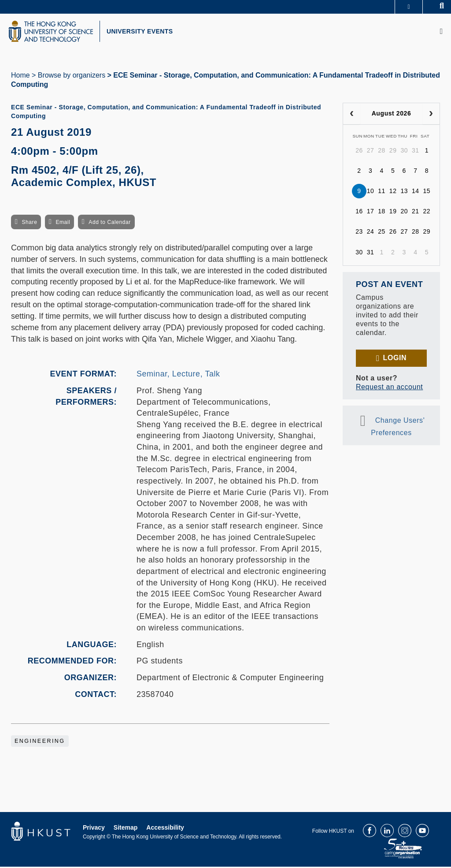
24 (371, 233)
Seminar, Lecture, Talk (178, 375)
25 (382, 233)
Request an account (389, 388)
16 (359, 212)
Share (29, 224)
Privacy (94, 829)
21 (416, 212)
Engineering (40, 742)
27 (371, 152)
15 (427, 192)
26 (359, 152)
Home (20, 76)
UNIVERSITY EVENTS (144, 32)
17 (371, 212)
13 (404, 192)
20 (404, 212)
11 (382, 192)
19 (393, 212)
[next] (431, 115)
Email (63, 224)
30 (404, 152)
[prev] (352, 115)
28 (382, 152)
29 (393, 152)
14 (416, 192)
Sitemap (126, 829)
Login (395, 359)
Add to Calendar (110, 224)
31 (416, 152)
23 (359, 233)
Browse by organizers (72, 76)
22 (427, 212)
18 (382, 212)
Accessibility (165, 829)
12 (393, 192)
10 (371, 192)
